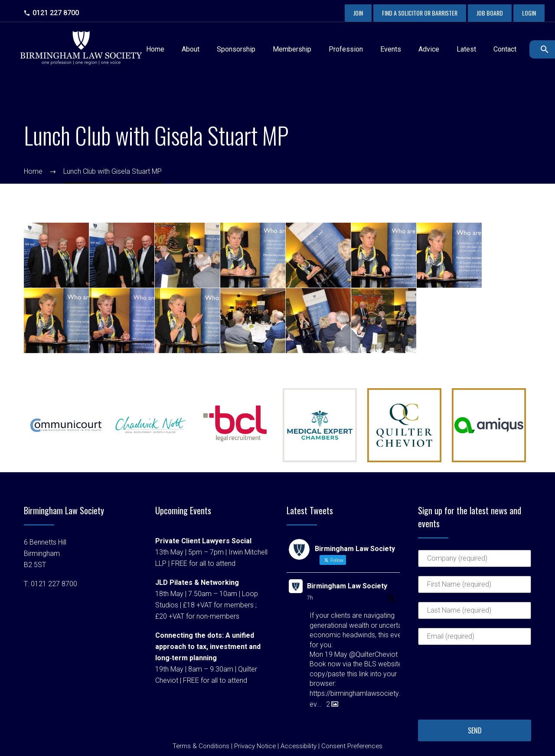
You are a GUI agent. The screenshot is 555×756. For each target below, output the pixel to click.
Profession (346, 49)
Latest (466, 49)
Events (391, 49)
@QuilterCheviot (373, 654)
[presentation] (454, 685)
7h (310, 598)
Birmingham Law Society (347, 586)
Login (529, 13)
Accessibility (299, 746)
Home (155, 49)
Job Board (490, 13)
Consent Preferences (352, 746)
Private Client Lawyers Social (203, 541)
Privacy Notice (255, 746)
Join (358, 13)
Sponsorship (236, 49)
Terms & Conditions (201, 746)
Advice (429, 49)
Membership (292, 49)
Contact (505, 49)
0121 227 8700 (56, 13)
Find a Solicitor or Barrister (420, 13)
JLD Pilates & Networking (197, 582)
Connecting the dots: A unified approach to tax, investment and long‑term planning (208, 647)
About (191, 49)
